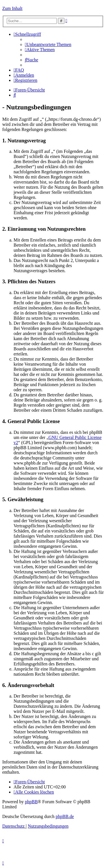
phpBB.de (65, 816)
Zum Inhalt (12, 8)
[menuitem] (48, 44)
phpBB (31, 802)
